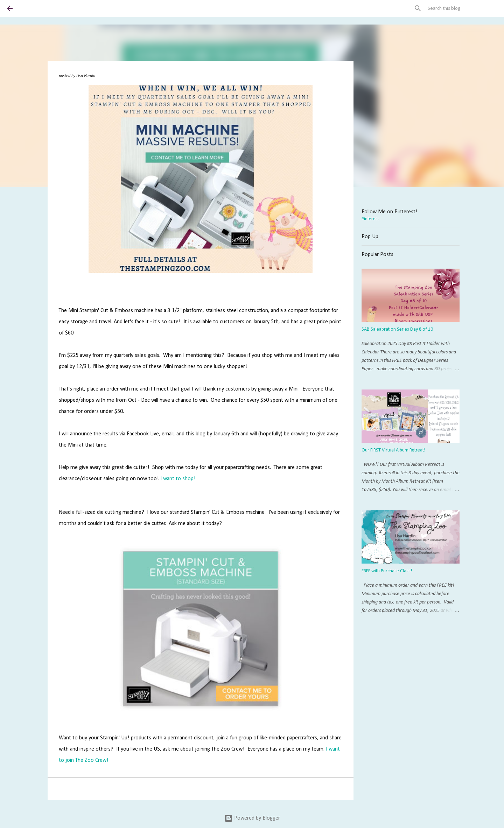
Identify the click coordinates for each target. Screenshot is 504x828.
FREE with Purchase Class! (387, 571)
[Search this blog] (462, 8)
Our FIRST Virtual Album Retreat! (393, 450)
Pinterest (370, 219)
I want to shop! (178, 479)
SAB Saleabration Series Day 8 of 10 (397, 329)
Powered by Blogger (252, 818)
